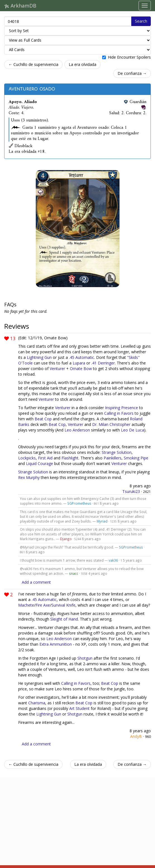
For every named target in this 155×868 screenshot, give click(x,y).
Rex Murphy (29, 477)
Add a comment (36, 582)
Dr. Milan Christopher (111, 424)
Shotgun (85, 658)
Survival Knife (63, 605)
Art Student (79, 708)
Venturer (57, 369)
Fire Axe (43, 605)
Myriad (102, 521)
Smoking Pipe (136, 458)
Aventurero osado (32, 89)
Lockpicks (27, 458)
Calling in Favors (119, 413)
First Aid (45, 458)
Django (66, 539)
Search (141, 21)
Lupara (79, 363)
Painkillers (113, 458)
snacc (74, 573)
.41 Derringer (103, 363)
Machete (26, 605)
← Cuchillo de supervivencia (33, 64)
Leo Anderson (77, 430)
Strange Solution (117, 452)
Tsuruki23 (131, 491)
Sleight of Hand (64, 619)
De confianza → (132, 73)
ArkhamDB (20, 6)
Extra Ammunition (56, 644)
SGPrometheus (79, 503)
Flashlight (70, 458)
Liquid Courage (40, 463)
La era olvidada (83, 64)
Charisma (37, 703)
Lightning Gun (39, 357)
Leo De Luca (133, 430)
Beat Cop (43, 419)
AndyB (136, 736)
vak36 (113, 560)
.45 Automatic (82, 357)
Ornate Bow (81, 369)
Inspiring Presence (121, 408)
